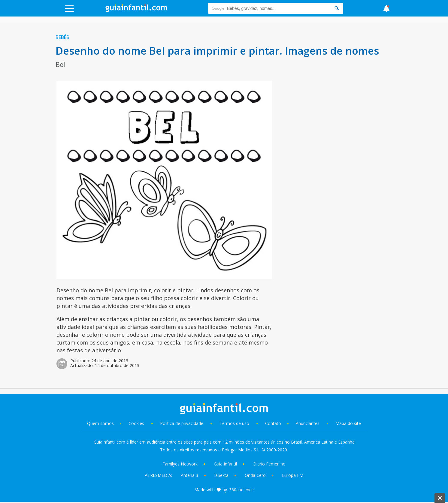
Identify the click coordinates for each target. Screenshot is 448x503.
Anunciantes (308, 423)
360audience (241, 490)
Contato (273, 423)
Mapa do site (348, 423)
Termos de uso (234, 423)
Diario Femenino (269, 464)
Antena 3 (189, 475)
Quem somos (100, 423)
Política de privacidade (182, 423)
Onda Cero (255, 475)
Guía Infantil (225, 464)
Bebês (62, 37)
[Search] (337, 8)
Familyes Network (180, 464)
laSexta (221, 475)
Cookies (137, 423)
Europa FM (293, 475)
